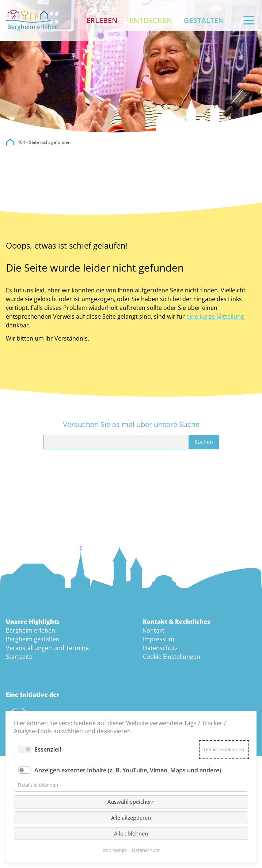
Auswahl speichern (131, 802)
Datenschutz (160, 648)
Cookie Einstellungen (172, 657)
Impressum (159, 639)
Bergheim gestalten (33, 639)
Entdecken (151, 20)
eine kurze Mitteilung (215, 316)
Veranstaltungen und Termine (47, 648)
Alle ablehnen (131, 833)
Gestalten (204, 20)
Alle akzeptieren (131, 818)
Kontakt (154, 630)
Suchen (204, 442)
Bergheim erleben (31, 630)
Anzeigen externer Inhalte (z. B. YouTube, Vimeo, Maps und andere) (128, 770)
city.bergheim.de (10, 142)
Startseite (19, 657)
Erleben (102, 20)
